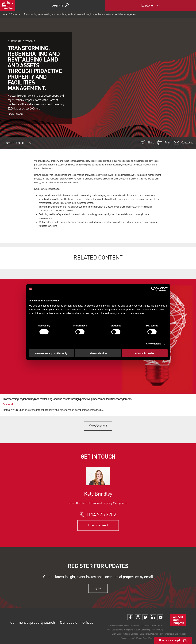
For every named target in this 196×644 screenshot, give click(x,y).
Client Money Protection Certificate (125, 634)
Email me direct (98, 525)
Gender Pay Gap (157, 630)
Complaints (129, 630)
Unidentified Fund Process (175, 634)
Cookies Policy (117, 630)
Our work (16, 14)
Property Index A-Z (128, 638)
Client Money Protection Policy (151, 634)
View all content (98, 426)
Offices (88, 623)
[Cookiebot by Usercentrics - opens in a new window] (154, 289)
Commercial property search (33, 623)
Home (4, 14)
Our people (68, 623)
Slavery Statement (142, 630)
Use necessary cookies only (51, 353)
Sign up (98, 588)
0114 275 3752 (101, 515)
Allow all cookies (145, 353)
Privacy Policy (142, 638)
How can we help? (170, 640)
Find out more (18, 114)
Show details (154, 344)
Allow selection (98, 353)
